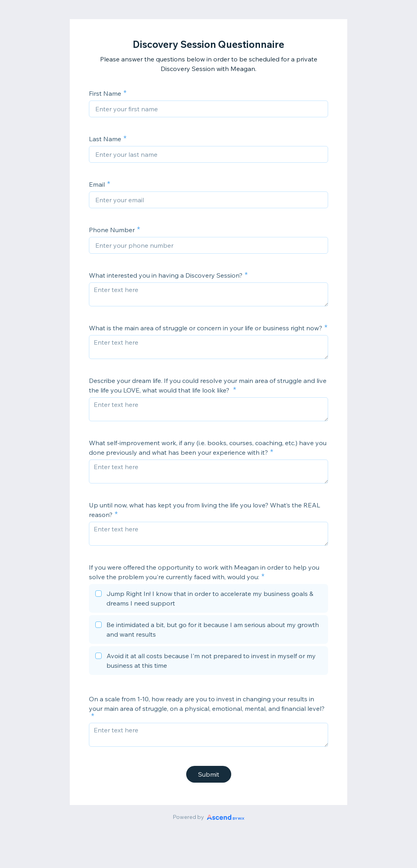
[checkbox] (208, 600)
